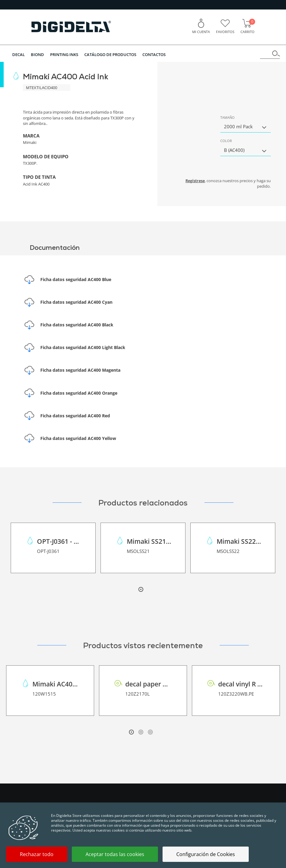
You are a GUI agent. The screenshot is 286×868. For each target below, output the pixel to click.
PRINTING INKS (64, 54)
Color (226, 141)
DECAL (18, 54)
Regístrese (195, 181)
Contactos (154, 54)
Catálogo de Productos (110, 54)
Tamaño (227, 117)
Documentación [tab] (46, 246)
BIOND (37, 54)
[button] (246, 126)
